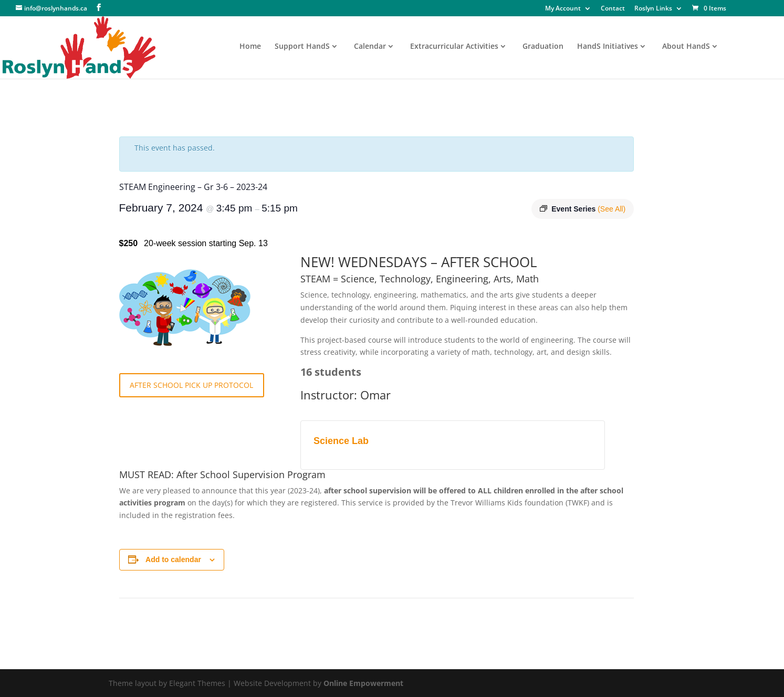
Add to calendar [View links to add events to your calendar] (173, 559)
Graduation (543, 47)
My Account (563, 9)
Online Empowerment (363, 683)
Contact (613, 9)
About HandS (686, 47)
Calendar (370, 47)
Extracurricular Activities (454, 47)
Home (250, 47)
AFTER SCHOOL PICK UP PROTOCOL (191, 385)
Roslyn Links (653, 9)
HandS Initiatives (608, 47)
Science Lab (341, 441)
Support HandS (302, 47)
